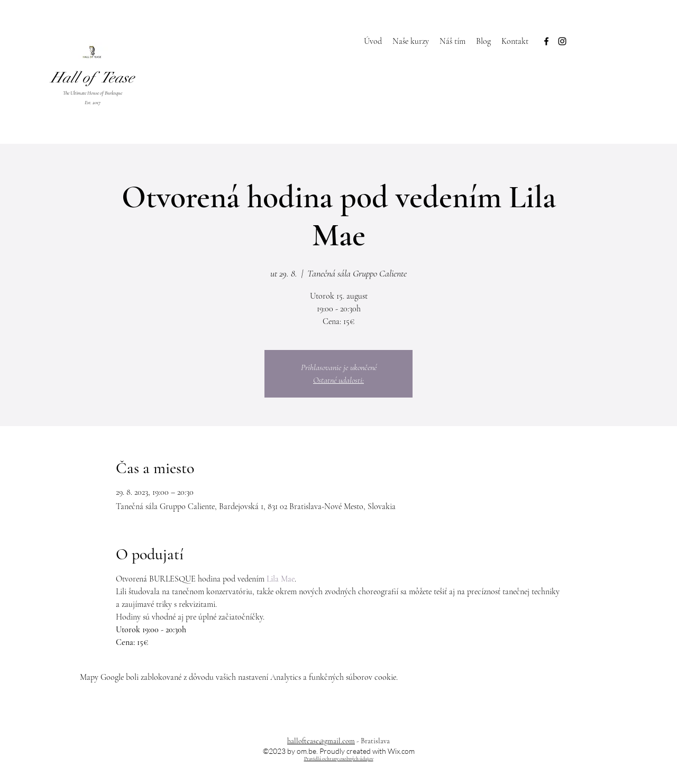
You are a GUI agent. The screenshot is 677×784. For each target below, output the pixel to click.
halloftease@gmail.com (321, 741)
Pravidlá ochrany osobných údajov (339, 759)
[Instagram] (562, 41)
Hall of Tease (93, 78)
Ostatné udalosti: (338, 380)
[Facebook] (546, 41)
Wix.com (401, 751)
